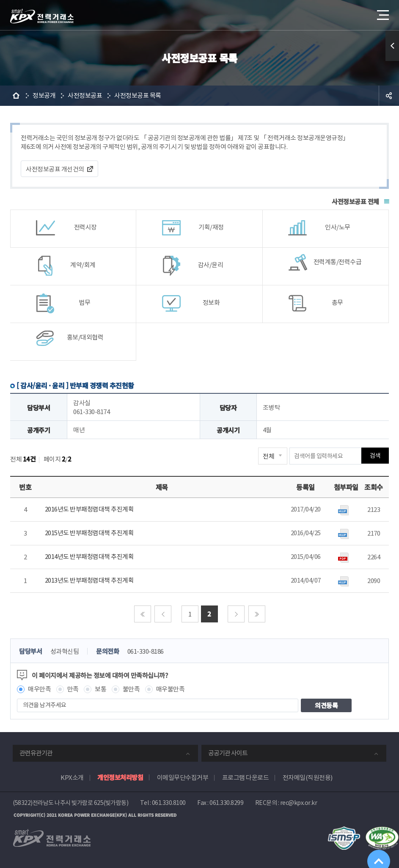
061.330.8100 (169, 803)
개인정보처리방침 (120, 777)
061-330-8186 (146, 651)
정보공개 (44, 95)
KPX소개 (72, 778)
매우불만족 (171, 689)
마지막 (257, 614)
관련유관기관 (36, 753)
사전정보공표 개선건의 (55, 169)
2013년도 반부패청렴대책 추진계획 (89, 580)
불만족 (131, 689)
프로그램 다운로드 (246, 778)
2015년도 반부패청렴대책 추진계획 (89, 533)
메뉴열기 (382, 12)
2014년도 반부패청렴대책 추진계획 (89, 557)
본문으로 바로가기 (0, 0)
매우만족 (39, 689)
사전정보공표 (85, 95)
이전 (163, 614)
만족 (73, 689)
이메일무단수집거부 (183, 778)
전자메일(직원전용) (308, 778)
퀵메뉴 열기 (392, 46)
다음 (236, 614)
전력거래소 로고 (42, 16)
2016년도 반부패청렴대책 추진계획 (89, 509)
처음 (143, 614)
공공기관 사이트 (228, 753)
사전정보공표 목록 (138, 95)
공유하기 (389, 96)
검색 (375, 456)
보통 (100, 689)
